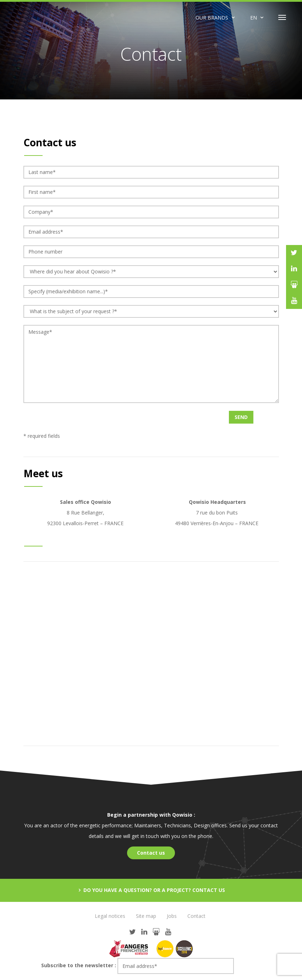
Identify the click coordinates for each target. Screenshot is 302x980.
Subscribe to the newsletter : (79, 965)
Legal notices (110, 916)
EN (254, 18)
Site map (146, 916)
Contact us (151, 853)
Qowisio (43, 17)
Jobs (172, 916)
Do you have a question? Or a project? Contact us (153, 890)
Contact (196, 916)
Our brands (212, 18)
